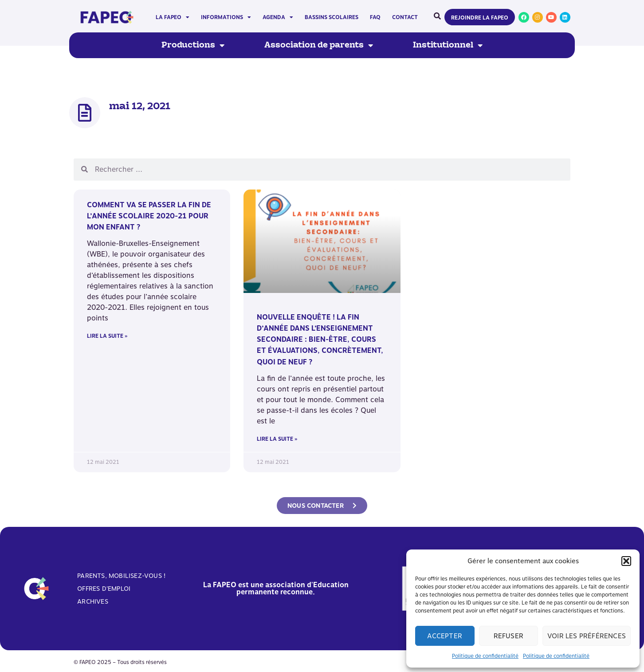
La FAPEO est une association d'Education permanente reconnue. (276, 588)
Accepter (445, 636)
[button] (626, 561)
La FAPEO (173, 17)
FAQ (375, 17)
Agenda (278, 17)
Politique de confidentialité (485, 656)
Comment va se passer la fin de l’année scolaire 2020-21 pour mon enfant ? (149, 216)
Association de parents (319, 45)
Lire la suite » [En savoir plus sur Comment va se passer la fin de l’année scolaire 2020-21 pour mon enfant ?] (107, 336)
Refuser (509, 636)
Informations (226, 17)
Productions (193, 45)
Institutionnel (448, 45)
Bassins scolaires (332, 17)
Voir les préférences (587, 636)
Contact (405, 17)
